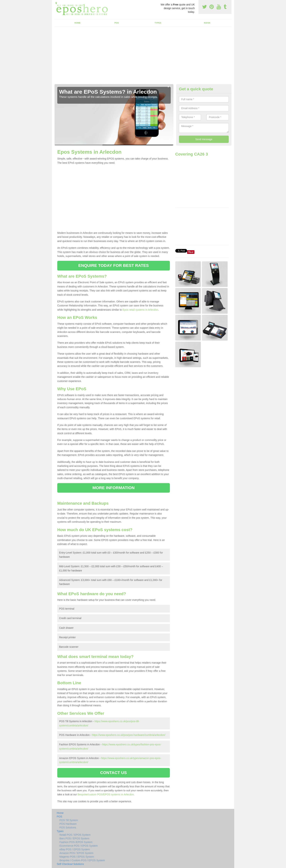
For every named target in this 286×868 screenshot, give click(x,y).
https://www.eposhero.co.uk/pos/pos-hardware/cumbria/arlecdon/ (129, 735)
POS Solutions (68, 827)
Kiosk (207, 23)
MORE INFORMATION (114, 488)
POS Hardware (68, 824)
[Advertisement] (143, 57)
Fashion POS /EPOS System (76, 842)
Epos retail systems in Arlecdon (140, 310)
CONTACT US (113, 773)
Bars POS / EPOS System (74, 838)
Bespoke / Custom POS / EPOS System (82, 860)
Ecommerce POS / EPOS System (79, 846)
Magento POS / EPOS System (77, 857)
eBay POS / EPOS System (75, 849)
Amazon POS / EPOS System (76, 853)
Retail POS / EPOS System (75, 835)
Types (158, 23)
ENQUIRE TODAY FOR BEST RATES (113, 265)
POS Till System (69, 820)
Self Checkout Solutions (70, 864)
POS (117, 23)
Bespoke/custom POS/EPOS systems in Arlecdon (106, 794)
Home (78, 23)
